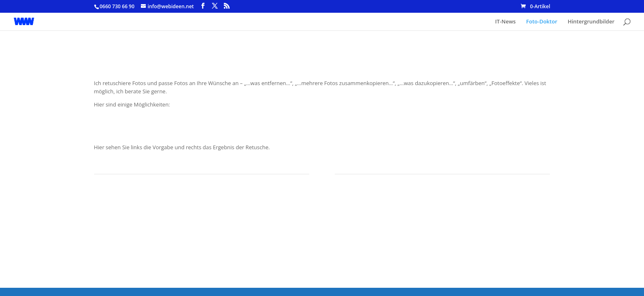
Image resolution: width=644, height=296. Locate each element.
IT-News (506, 22)
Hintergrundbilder (591, 22)
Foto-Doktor (542, 22)
